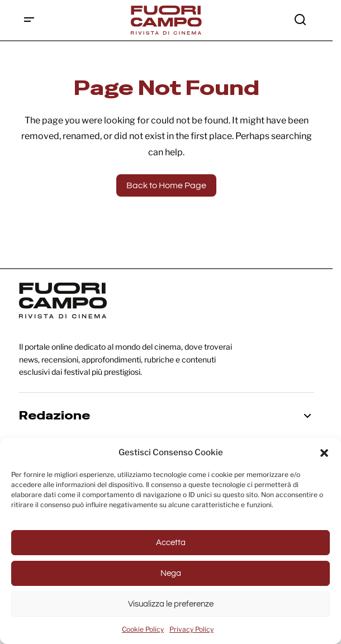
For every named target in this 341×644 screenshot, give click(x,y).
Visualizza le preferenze (171, 604)
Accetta (171, 543)
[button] (324, 452)
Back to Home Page (166, 185)
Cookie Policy (143, 629)
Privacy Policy (191, 629)
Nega (171, 573)
